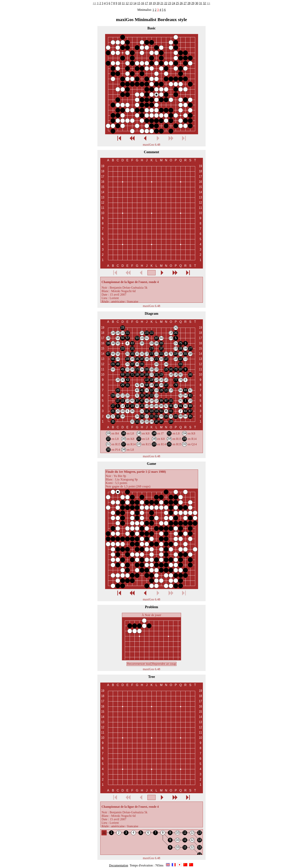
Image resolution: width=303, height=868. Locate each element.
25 (177, 3)
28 (189, 3)
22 (166, 3)
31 (201, 3)
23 (170, 3)
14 (135, 3)
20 (158, 3)
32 (204, 3)
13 (131, 3)
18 (150, 3)
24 (174, 3)
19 (154, 3)
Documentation (119, 865)
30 (197, 3)
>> (209, 3)
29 (193, 3)
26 (181, 3)
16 (143, 3)
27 (185, 3)
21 (162, 3)
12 (127, 3)
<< (94, 3)
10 (119, 3)
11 (123, 3)
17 (146, 3)
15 (139, 3)
